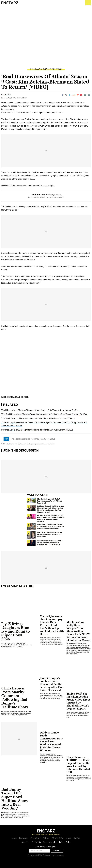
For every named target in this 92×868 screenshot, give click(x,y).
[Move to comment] (89, 95)
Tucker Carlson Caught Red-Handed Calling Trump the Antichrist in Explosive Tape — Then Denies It (50, 543)
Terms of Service (50, 842)
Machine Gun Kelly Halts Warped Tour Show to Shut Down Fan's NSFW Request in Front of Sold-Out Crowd (79, 631)
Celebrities (35, 838)
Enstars (10, 3)
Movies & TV (58, 838)
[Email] (85, 95)
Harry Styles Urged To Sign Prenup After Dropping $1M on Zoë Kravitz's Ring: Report (50, 534)
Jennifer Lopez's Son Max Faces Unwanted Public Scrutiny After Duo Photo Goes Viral (52, 684)
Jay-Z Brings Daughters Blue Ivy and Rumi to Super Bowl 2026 (16, 631)
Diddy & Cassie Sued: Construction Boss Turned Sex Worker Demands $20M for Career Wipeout (51, 742)
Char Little (8, 94)
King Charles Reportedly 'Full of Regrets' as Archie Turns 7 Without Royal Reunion (49, 501)
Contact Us (36, 842)
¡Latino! (77, 838)
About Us (25, 842)
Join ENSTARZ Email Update (46, 847)
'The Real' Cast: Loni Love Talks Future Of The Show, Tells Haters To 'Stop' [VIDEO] (38, 418)
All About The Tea (74, 172)
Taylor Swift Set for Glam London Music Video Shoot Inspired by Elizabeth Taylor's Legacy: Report (78, 701)
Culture (46, 838)
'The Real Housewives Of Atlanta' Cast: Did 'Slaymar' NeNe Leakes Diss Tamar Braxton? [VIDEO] (44, 414)
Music (68, 838)
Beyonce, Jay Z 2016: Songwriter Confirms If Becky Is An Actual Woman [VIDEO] (37, 430)
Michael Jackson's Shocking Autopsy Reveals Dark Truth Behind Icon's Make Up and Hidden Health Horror (52, 625)
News (14, 838)
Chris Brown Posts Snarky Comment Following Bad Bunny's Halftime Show (15, 698)
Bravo (52, 439)
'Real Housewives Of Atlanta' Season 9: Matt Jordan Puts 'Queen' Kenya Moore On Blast (40, 410)
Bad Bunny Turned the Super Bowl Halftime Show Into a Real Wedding (15, 799)
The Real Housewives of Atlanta (25, 439)
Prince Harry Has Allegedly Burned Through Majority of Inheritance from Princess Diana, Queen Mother (50, 526)
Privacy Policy (65, 842)
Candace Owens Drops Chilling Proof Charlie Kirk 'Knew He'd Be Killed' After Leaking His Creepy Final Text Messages (51, 518)
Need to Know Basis (41, 195)
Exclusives (24, 838)
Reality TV (44, 439)
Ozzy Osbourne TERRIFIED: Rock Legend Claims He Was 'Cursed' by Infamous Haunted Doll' (78, 765)
